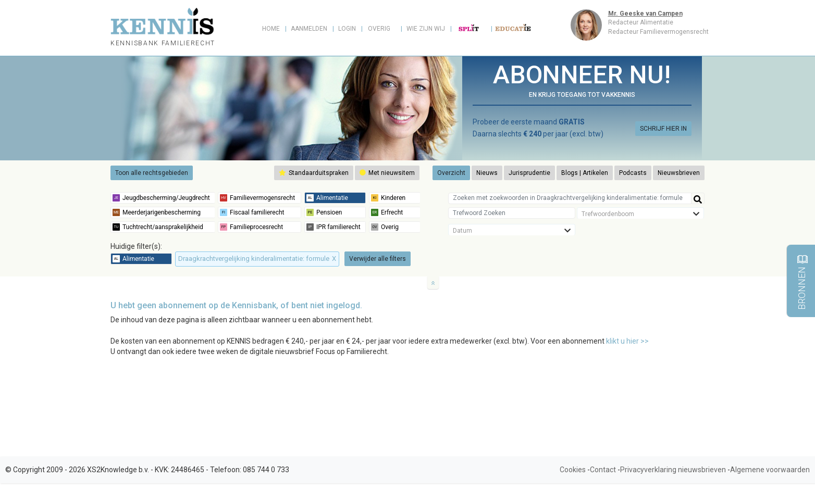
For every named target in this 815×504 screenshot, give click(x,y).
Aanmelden (309, 29)
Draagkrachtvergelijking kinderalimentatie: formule (257, 259)
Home (271, 29)
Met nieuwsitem (387, 173)
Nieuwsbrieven (679, 173)
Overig (379, 29)
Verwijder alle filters (378, 259)
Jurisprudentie (529, 173)
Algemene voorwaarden (770, 470)
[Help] (698, 198)
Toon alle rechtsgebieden (152, 173)
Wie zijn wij (426, 29)
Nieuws (487, 173)
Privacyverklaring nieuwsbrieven (673, 470)
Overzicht (451, 173)
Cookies (573, 470)
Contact (603, 470)
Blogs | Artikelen (585, 173)
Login (347, 29)
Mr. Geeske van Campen (645, 14)
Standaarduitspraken (314, 173)
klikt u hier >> (627, 341)
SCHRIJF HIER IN (663, 129)
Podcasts (633, 173)
